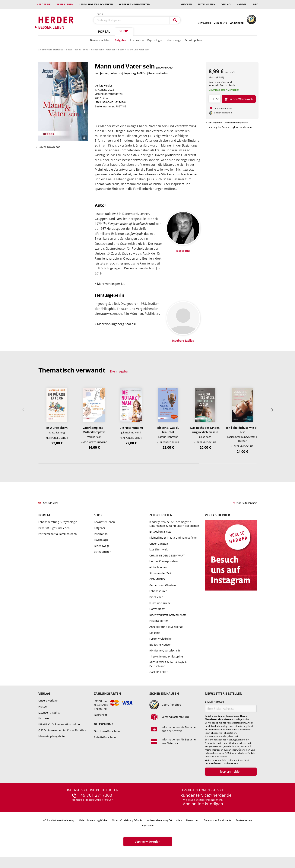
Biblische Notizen (160, 645)
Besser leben (65, 4)
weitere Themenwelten (135, 4)
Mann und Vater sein (138, 50)
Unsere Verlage (48, 700)
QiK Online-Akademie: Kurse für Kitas (62, 730)
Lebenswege (173, 40)
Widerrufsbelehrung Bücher (93, 820)
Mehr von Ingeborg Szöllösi (116, 324)
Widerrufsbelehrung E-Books (127, 820)
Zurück (23, 410)
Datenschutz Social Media (217, 820)
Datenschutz (193, 820)
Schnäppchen (193, 40)
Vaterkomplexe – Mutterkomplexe (94, 430)
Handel (241, 4)
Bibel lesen (156, 597)
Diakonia (155, 633)
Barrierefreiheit (244, 820)
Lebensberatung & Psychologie (58, 522)
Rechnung (100, 709)
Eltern (121, 50)
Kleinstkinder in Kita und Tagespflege (173, 538)
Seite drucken (51, 503)
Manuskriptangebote (52, 736)
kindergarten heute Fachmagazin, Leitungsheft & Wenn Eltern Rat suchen (174, 524)
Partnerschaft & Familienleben (58, 534)
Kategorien (97, 50)
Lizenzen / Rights (49, 713)
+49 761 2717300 (95, 795)
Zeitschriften (207, 4)
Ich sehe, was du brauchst (168, 430)
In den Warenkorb (241, 99)
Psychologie (155, 40)
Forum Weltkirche (160, 639)
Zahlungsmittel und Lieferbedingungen (228, 123)
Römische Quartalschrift (165, 650)
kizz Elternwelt (159, 549)
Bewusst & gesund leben (54, 528)
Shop (124, 31)
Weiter (272, 410)
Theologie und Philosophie (166, 656)
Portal (104, 32)
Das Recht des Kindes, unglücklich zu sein (205, 430)
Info (255, 4)
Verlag (226, 4)
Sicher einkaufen (164, 694)
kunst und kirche (160, 603)
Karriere (44, 718)
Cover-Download (49, 147)
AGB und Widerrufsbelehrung (59, 820)
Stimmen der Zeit (160, 573)
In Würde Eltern (57, 428)
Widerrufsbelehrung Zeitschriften (164, 820)
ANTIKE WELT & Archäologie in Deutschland (168, 664)
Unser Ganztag (159, 544)
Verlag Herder (217, 515)
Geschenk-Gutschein (107, 731)
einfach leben (158, 567)
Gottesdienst (157, 609)
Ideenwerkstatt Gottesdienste (168, 615)
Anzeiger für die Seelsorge (166, 627)
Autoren (186, 4)
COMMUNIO (157, 579)
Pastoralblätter (159, 621)
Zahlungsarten (107, 694)
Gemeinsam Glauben (163, 585)
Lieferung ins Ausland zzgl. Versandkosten (230, 127)
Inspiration (137, 40)
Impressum (148, 825)
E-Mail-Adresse (214, 702)
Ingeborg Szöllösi (135, 73)
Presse (43, 706)
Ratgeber (121, 40)
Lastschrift (100, 715)
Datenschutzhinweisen (226, 763)
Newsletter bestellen (224, 694)
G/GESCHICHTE (159, 672)
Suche (100, 14)
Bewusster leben (101, 40)
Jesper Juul (107, 73)
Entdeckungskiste (160, 532)
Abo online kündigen (203, 804)
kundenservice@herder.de (206, 795)
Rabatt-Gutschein (105, 737)
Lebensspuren (158, 591)
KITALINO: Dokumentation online (59, 724)
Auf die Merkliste (223, 108)
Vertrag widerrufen (148, 841)
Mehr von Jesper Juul (112, 284)
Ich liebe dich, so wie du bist (242, 430)
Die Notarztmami (131, 428)
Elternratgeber (119, 371)
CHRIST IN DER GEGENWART (167, 555)
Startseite (58, 50)
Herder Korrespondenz (164, 561)
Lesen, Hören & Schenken (96, 4)
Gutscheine (104, 724)
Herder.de (44, 4)
